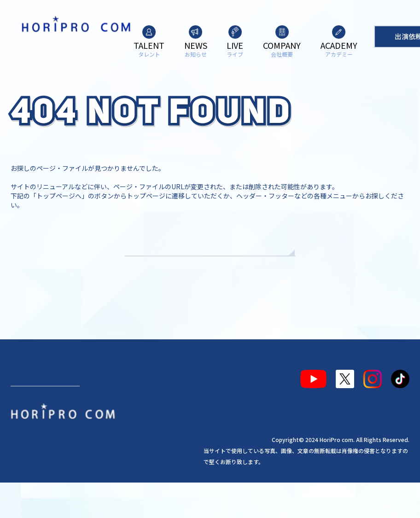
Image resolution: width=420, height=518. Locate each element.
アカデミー (178, 412)
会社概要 (136, 412)
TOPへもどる (210, 272)
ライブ (101, 412)
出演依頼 (45, 451)
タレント (29, 412)
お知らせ (67, 412)
